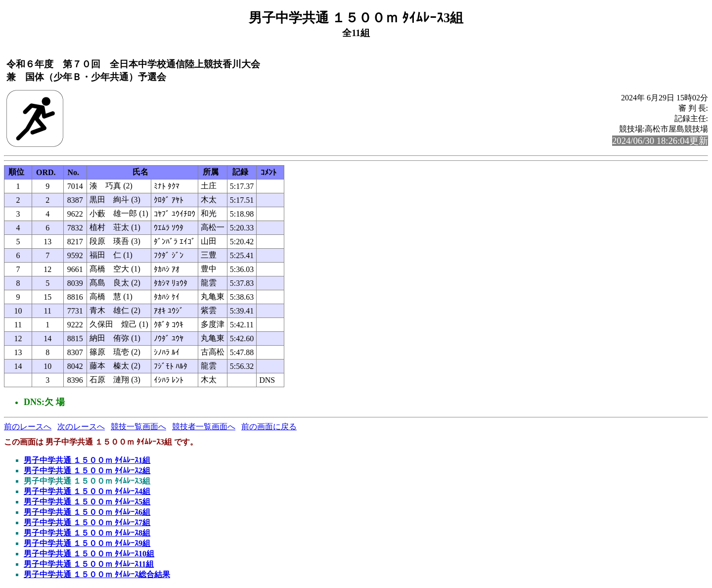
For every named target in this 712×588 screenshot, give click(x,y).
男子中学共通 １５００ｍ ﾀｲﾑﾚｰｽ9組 (87, 543)
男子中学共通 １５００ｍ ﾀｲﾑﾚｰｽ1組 (87, 460)
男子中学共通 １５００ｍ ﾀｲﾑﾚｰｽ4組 (87, 491)
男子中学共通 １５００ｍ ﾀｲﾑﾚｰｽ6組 (87, 512)
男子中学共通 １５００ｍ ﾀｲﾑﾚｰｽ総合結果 (97, 574)
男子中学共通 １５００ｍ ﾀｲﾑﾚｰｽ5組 (87, 502)
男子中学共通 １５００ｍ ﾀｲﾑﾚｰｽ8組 (87, 533)
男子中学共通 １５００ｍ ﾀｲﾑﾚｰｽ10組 (89, 554)
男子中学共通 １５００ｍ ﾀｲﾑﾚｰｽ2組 (87, 471)
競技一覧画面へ (138, 427)
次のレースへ (81, 427)
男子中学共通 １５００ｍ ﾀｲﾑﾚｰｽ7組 (87, 522)
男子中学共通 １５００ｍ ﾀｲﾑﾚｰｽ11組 (89, 564)
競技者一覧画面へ (204, 427)
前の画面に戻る (269, 427)
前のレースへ (28, 427)
